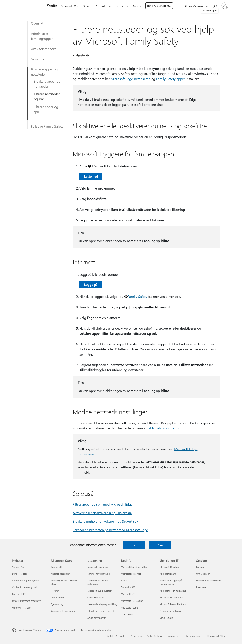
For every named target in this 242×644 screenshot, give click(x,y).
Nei (160, 545)
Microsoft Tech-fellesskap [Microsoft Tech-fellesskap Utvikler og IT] (173, 591)
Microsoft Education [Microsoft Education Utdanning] (98, 567)
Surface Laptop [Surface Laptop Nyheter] (20, 574)
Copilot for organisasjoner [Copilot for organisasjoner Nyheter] (25, 580)
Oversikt (37, 23)
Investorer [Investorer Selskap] (201, 587)
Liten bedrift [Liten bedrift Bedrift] (127, 614)
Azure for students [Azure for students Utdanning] (97, 618)
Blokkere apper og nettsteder (44, 72)
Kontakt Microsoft (115, 636)
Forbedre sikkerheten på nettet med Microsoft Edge (110, 530)
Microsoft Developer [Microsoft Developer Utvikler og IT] (170, 567)
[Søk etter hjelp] (215, 5)
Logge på (91, 285)
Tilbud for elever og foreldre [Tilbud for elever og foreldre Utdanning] (102, 611)
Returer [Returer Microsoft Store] (55, 591)
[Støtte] (52, 6)
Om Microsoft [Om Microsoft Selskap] (203, 574)
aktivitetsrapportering (164, 428)
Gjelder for (83, 55)
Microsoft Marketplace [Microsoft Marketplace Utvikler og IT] (171, 597)
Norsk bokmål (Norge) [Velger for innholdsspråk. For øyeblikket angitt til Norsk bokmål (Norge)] (30, 630)
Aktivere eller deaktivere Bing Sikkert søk (103, 513)
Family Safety (137, 296)
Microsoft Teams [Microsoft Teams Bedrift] (130, 608)
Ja (134, 545)
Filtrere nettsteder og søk (47, 96)
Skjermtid (38, 59)
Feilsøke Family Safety (47, 126)
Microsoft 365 (69, 6)
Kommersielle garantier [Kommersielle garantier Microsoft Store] (63, 611)
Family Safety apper (170, 79)
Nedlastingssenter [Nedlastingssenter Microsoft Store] (60, 574)
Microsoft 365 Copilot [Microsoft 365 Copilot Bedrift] (132, 601)
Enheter (120, 6)
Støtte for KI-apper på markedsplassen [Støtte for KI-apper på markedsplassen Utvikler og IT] (171, 582)
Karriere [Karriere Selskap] (200, 567)
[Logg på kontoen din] (225, 6)
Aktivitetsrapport (43, 49)
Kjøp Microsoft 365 (159, 6)
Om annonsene (193, 636)
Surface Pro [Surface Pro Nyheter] (18, 567)
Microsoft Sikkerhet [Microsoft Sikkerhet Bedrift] (131, 574)
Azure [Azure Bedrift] (124, 580)
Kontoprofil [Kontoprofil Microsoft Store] (56, 567)
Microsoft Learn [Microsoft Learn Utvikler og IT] (168, 574)
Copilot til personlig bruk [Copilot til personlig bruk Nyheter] (25, 587)
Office (86, 6)
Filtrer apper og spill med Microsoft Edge (103, 504)
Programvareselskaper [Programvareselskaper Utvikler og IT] (171, 611)
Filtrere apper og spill (46, 109)
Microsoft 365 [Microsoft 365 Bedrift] (128, 594)
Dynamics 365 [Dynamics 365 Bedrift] (128, 587)
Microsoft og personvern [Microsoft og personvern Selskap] (209, 580)
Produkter (101, 6)
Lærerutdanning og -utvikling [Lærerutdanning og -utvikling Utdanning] (102, 604)
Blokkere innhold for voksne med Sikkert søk (105, 521)
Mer (135, 6)
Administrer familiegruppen (42, 36)
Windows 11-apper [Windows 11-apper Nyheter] (22, 608)
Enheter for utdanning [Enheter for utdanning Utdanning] (99, 574)
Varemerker (174, 636)
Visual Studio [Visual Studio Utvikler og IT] (167, 618)
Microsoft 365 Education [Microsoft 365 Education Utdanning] (100, 591)
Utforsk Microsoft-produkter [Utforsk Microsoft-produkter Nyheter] (26, 601)
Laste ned (91, 176)
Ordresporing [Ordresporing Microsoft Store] (58, 597)
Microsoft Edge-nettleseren (131, 79)
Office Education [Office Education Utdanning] (96, 597)
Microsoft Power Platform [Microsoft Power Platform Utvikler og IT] (173, 604)
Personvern (136, 636)
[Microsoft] (27, 6)
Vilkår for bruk (155, 636)
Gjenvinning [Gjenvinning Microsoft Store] (57, 604)
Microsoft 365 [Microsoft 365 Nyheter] (19, 594)
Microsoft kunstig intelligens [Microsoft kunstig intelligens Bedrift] (136, 567)
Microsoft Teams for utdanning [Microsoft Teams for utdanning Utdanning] (98, 582)
